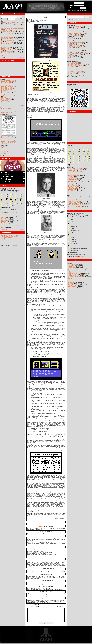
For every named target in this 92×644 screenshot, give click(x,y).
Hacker (3, 227)
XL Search (4, 153)
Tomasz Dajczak (72, 171)
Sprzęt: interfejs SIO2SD (74, 208)
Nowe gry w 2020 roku (6, 87)
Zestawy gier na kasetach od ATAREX (77, 42)
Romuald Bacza (72, 179)
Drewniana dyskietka (6, 47)
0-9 (3, 194)
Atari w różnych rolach (73, 284)
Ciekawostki (71, 44)
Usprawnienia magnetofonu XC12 (9, 84)
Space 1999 (4, 219)
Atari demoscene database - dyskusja (9, 237)
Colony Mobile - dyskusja (7, 238)
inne (12, 205)
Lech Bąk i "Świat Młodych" (74, 172)
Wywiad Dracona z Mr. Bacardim (76, 170)
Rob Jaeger (71, 184)
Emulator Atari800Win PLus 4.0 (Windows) (11, 110)
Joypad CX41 (4, 30)
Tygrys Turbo (71, 272)
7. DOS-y (71, 233)
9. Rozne (71, 237)
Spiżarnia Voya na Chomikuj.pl (8, 142)
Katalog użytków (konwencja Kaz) (76, 214)
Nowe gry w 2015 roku (6, 94)
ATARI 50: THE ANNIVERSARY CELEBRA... (78, 53)
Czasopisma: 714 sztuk (7, 137)
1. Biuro (71, 220)
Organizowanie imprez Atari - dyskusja (10, 235)
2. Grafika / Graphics (73, 63)
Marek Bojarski (72, 190)
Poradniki (3, 79)
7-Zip (13, 212)
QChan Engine (5, 102)
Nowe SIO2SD (72, 267)
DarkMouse (71, 288)
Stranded (3, 217)
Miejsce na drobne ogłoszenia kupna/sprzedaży (79, 205)
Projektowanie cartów (73, 270)
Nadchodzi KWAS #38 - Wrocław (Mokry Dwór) (12, 23)
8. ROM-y (71, 235)
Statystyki (3, 240)
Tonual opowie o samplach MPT (9, 45)
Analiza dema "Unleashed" (7, 38)
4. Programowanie (73, 226)
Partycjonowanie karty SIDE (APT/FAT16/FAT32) (12, 95)
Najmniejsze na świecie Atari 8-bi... (76, 27)
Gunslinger (4, 218)
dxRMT (70, 40)
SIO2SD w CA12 (72, 268)
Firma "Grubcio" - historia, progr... (76, 51)
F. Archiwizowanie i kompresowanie (77, 248)
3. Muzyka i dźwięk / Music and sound (77, 65)
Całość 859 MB (72, 252)
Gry (71, 20)
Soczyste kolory (72, 282)
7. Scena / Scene (72, 69)
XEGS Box (71, 283)
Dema (80, 20)
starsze (23, 105)
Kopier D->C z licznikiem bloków (76, 31)
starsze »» (22, 57)
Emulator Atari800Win (6, 109)
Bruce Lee (4, 223)
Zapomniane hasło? (72, 10)
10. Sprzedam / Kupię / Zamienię (76, 72)
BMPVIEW (4, 97)
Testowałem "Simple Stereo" (75, 273)
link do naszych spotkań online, (75, 86)
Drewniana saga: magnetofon (8, 32)
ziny (80, 163)
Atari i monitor (5, 103)
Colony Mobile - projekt (6, 239)
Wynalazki (70, 263)
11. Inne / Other (72, 73)
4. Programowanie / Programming (76, 66)
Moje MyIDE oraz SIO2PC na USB (76, 277)
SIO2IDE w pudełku (73, 285)
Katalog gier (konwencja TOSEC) (8, 210)
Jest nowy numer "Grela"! (7, 34)
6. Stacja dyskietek (73, 231)
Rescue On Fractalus (6, 216)
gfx (89, 152)
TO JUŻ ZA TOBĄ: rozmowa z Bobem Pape (78, 182)
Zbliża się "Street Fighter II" (8, 53)
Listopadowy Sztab (73, 49)
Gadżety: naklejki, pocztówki (75, 202)
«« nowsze (4, 230)
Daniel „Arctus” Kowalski (74, 175)
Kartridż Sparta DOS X (7, 83)
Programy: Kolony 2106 (74, 200)
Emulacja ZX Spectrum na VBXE (9, 92)
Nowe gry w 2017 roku (6, 89)
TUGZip (16, 212)
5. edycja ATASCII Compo (7, 44)
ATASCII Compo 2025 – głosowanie (9, 26)
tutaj (30, 23)
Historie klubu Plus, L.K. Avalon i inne (10, 35)
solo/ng (40, 526)
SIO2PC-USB (71, 265)
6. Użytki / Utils (72, 68)
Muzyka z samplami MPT (7, 43)
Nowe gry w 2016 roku (6, 93)
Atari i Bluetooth (72, 264)
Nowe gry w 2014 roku (6, 100)
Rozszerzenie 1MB (73, 274)
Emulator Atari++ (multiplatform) (9, 111)
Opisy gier (3, 215)
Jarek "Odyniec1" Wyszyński (75, 189)
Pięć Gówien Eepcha (6, 221)
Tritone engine (5, 101)
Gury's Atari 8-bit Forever (7, 149)
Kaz (41, 532)
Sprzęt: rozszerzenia (73, 201)
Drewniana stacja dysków (7, 52)
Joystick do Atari (72, 271)
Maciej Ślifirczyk (72, 187)
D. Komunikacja (73, 244)
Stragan (69, 196)
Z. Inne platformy (73, 250)
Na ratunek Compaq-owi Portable (9, 41)
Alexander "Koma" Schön (74, 186)
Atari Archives (4, 151)
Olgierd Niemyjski (72, 191)
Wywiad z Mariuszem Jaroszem (76, 168)
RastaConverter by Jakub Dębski (76, 47)
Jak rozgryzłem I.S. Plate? (7, 37)
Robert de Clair (41, 536)
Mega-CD (70, 38)
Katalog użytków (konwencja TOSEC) (76, 255)
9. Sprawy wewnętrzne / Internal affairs (77, 71)
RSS (22, 19)
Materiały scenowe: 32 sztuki (8, 138)
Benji (40, 547)
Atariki (3, 147)
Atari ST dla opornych (6, 98)
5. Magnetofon (72, 228)
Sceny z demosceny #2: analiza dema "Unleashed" (13, 28)
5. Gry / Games (72, 67)
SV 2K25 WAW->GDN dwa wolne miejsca (78, 29)
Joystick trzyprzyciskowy (74, 275)
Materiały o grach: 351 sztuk (8, 141)
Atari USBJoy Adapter (73, 199)
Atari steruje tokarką (73, 287)
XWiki (3, 148)
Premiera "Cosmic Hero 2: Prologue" (10, 49)
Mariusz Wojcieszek (73, 177)
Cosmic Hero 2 (72, 56)
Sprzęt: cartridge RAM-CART (75, 203)
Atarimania (4, 150)
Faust (40, 592)
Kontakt (2, 156)
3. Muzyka (71, 224)
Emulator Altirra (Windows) (7, 112)
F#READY (71, 174)
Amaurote (4, 224)
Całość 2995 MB (6, 207)
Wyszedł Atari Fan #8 (6, 55)
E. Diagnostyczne (73, 246)
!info (80, 154)
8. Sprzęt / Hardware (73, 70)
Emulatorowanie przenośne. (75, 58)
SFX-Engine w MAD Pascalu (8, 81)
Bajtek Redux (4, 143)
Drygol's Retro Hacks (6, 152)
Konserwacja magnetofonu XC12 (9, 86)
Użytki (75, 20)
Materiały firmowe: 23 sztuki (8, 140)
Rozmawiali (70, 167)
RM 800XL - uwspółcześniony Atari (76, 35)
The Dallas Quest (5, 226)
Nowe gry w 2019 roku (6, 88)
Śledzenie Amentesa (73, 180)
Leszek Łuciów (72, 181)
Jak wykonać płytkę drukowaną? (76, 279)
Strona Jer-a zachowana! (7, 25)
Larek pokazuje (5, 91)
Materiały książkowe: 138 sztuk (8, 139)
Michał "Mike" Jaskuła (73, 173)
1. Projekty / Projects (73, 62)
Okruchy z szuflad (5, 48)
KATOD (70, 176)
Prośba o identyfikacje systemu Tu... (76, 33)
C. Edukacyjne (72, 242)
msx (84, 156)
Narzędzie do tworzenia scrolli (8, 82)
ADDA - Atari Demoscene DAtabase (76, 146)
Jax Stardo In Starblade (7, 225)
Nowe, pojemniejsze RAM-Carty (76, 197)
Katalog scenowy (72, 148)
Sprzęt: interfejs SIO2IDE (74, 207)
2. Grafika (71, 222)
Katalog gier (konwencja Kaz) (8, 188)
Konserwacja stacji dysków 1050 (9, 85)
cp (89, 150)
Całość (4, 212)
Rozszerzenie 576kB (73, 281)
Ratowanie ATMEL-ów (73, 269)
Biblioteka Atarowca (5, 114)
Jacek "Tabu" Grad (73, 185)
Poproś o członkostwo (82, 10)
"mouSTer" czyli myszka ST (75, 198)
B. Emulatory (72, 239)
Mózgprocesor (5, 222)
